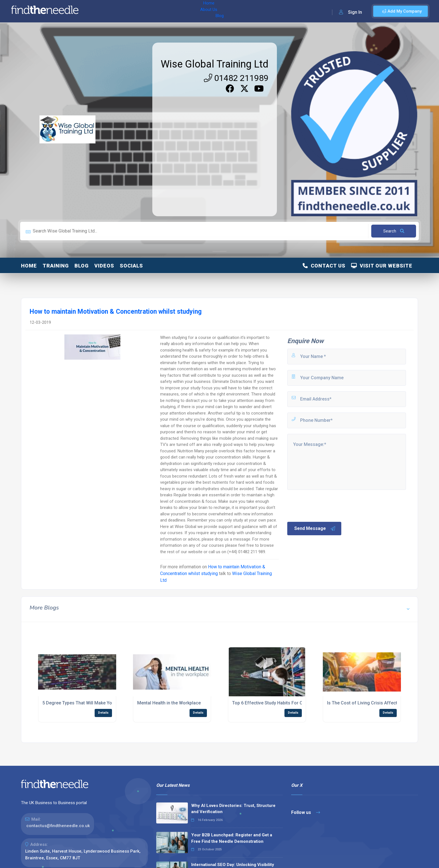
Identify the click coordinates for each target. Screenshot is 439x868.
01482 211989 (236, 78)
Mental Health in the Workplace (169, 703)
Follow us (306, 812)
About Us (120, 11)
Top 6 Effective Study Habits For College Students (283, 703)
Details (103, 713)
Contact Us (324, 266)
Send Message (315, 529)
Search (394, 231)
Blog (140, 11)
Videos (104, 266)
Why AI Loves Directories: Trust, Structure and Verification (233, 809)
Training (56, 266)
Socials (131, 266)
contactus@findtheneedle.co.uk (58, 826)
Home (99, 11)
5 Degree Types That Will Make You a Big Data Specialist (100, 703)
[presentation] (329, 505)
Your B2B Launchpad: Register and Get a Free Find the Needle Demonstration (232, 838)
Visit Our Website (382, 266)
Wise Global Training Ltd (215, 64)
